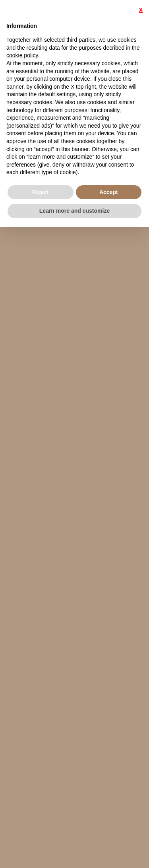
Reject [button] (41, 192)
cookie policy (22, 55)
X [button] (141, 10)
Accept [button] (109, 192)
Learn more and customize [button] (74, 211)
